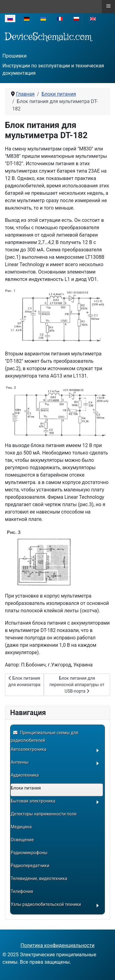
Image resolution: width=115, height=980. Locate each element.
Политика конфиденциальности (57, 945)
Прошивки (15, 56)
